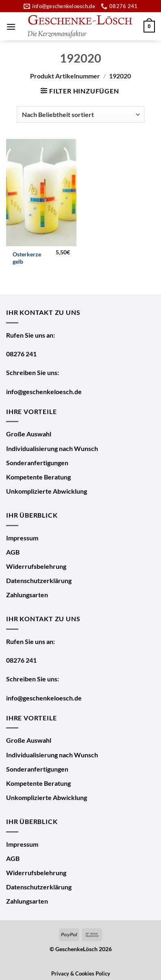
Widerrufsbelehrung (36, 566)
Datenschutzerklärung (39, 580)
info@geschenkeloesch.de (44, 391)
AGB (13, 552)
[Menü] (11, 27)
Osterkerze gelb (27, 258)
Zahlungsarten (27, 595)
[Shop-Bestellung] (80, 115)
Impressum (22, 538)
